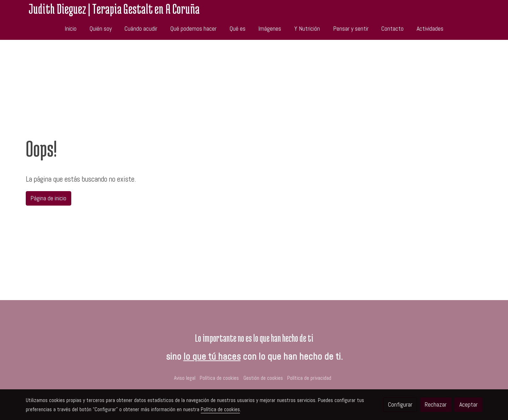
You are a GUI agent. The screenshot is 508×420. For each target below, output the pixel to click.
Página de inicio (48, 198)
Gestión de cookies (263, 378)
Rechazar (436, 404)
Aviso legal (185, 378)
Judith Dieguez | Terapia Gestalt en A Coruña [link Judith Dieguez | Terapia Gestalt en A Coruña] (114, 9)
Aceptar (468, 404)
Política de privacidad (309, 378)
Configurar (400, 404)
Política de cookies (219, 378)
